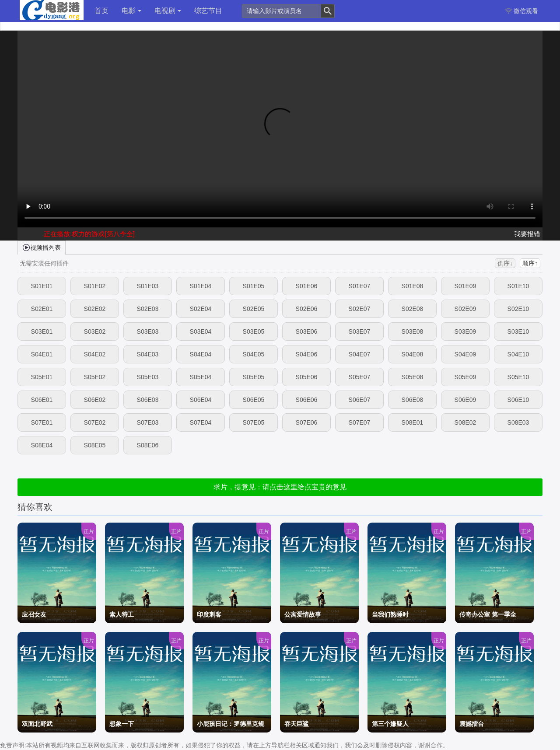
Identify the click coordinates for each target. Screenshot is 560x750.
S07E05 (254, 422)
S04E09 (465, 354)
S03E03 (148, 331)
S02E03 (148, 309)
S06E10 (518, 400)
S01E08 (413, 286)
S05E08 (413, 377)
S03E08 (413, 331)
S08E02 (465, 422)
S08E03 (518, 422)
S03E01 (42, 331)
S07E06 (307, 422)
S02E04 (201, 309)
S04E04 (201, 354)
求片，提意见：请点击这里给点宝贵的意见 (280, 487)
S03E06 (307, 331)
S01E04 (201, 286)
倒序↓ (505, 263)
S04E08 (413, 354)
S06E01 (42, 400)
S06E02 (95, 400)
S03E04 (201, 331)
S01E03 (148, 286)
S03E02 (95, 331)
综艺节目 (208, 11)
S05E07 (360, 377)
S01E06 (307, 286)
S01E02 (95, 286)
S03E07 (360, 331)
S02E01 (42, 309)
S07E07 (360, 422)
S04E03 (148, 354)
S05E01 (42, 377)
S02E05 (254, 309)
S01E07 (360, 286)
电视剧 (168, 11)
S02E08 (413, 309)
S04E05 (254, 354)
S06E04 (201, 400)
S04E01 (42, 354)
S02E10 (518, 309)
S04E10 (518, 354)
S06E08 (413, 400)
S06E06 (307, 400)
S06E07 (360, 400)
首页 (101, 11)
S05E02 (95, 377)
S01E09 (465, 286)
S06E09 (465, 400)
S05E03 (148, 377)
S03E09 (465, 331)
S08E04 (42, 445)
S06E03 (148, 400)
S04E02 (95, 354)
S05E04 (201, 377)
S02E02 (95, 309)
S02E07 (360, 309)
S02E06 (307, 309)
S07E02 (95, 422)
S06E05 (254, 400)
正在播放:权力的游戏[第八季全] (89, 234)
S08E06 (148, 445)
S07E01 (42, 422)
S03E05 (254, 331)
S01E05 (254, 286)
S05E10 (518, 377)
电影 (131, 11)
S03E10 (518, 331)
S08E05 (95, 445)
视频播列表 (42, 247)
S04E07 (360, 354)
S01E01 (42, 286)
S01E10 (518, 286)
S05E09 (465, 377)
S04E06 (307, 354)
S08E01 (413, 422)
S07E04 (201, 422)
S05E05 (254, 377)
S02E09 (465, 309)
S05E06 (307, 377)
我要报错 (527, 234)
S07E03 (148, 422)
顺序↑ (530, 263)
